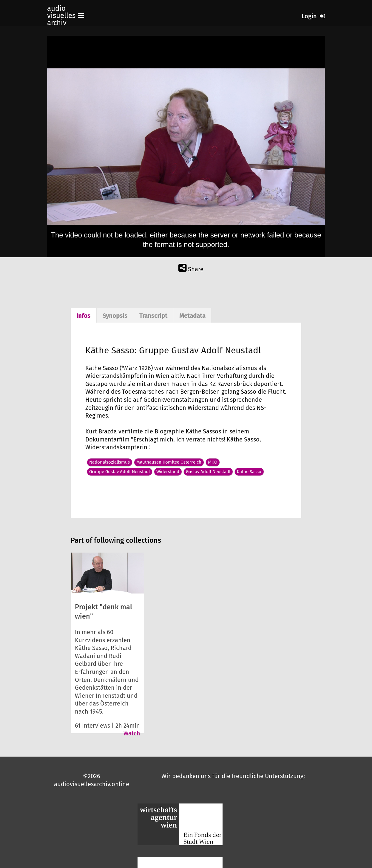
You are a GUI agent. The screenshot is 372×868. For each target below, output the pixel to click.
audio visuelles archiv (61, 16)
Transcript (153, 316)
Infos (83, 316)
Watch (132, 733)
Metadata (192, 316)
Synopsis (115, 316)
